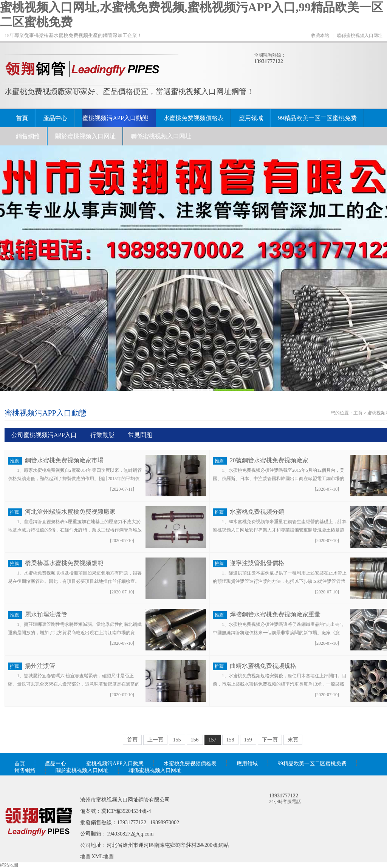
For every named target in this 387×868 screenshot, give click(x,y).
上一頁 (155, 740)
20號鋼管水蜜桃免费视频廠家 (269, 460)
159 (248, 740)
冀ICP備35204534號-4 (126, 811)
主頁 (358, 413)
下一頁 (270, 740)
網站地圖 (9, 865)
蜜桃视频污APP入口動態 (115, 118)
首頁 (22, 118)
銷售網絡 (28, 136)
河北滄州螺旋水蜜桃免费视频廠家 (70, 512)
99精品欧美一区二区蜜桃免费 (317, 118)
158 (230, 740)
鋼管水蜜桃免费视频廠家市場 (64, 460)
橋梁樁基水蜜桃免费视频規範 (64, 563)
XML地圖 (103, 856)
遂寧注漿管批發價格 (257, 563)
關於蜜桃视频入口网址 (85, 136)
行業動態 (102, 435)
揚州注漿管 (40, 666)
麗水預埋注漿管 (46, 614)
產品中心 (55, 118)
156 (195, 740)
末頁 (293, 740)
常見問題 (140, 435)
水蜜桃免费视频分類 (257, 512)
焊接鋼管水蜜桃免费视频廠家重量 (275, 614)
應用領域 (251, 118)
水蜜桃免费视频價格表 (193, 118)
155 (177, 740)
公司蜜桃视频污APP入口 (44, 435)
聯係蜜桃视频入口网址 (360, 36)
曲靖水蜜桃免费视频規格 (263, 666)
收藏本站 (320, 36)
